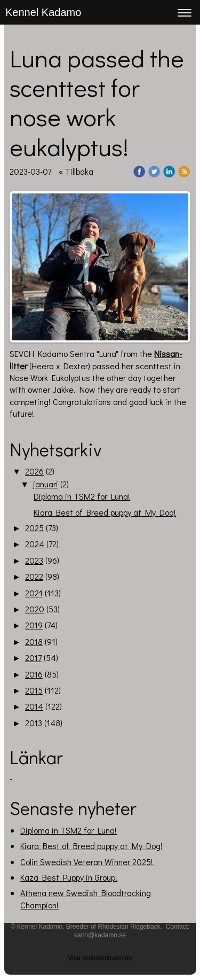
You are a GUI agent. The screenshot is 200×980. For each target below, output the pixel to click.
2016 (34, 674)
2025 (34, 528)
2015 (34, 690)
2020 (35, 609)
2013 (34, 723)
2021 (34, 593)
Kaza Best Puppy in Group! (69, 877)
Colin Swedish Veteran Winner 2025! (88, 862)
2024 (35, 544)
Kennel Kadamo (43, 12)
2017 (33, 658)
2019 (34, 625)
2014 (34, 706)
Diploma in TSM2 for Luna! (82, 496)
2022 (34, 576)
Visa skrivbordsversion (100, 958)
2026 (34, 471)
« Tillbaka (76, 171)
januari (46, 484)
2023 (34, 560)
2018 (34, 641)
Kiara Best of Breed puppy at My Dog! (105, 512)
